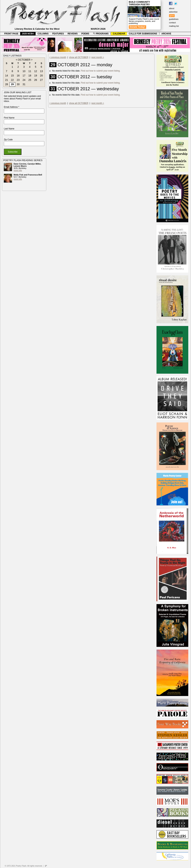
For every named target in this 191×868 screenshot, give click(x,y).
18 (30, 76)
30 (18, 84)
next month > (98, 57)
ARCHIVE (166, 34)
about (172, 8)
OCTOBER (24, 60)
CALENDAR (119, 34)
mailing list (174, 26)
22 (12, 80)
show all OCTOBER (79, 57)
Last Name (9, 129)
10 (24, 71)
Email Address (12, 107)
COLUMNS (43, 34)
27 (41, 80)
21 (7, 80)
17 (24, 76)
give (172, 15)
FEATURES (58, 34)
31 (24, 84)
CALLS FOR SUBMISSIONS (143, 34)
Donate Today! (137, 27)
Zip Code (8, 140)
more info (18, 170)
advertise (173, 12)
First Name (9, 118)
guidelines (174, 19)
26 (36, 80)
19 (36, 76)
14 (7, 76)
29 (12, 84)
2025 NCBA (28, 34)
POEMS (85, 34)
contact (172, 23)
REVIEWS (73, 34)
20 (41, 76)
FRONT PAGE (11, 34)
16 (18, 76)
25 (30, 80)
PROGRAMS (101, 34)
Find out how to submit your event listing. (100, 71)
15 (12, 76)
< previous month (58, 57)
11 (30, 71)
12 (36, 71)
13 (41, 71)
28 (7, 84)
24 (24, 80)
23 (18, 80)
